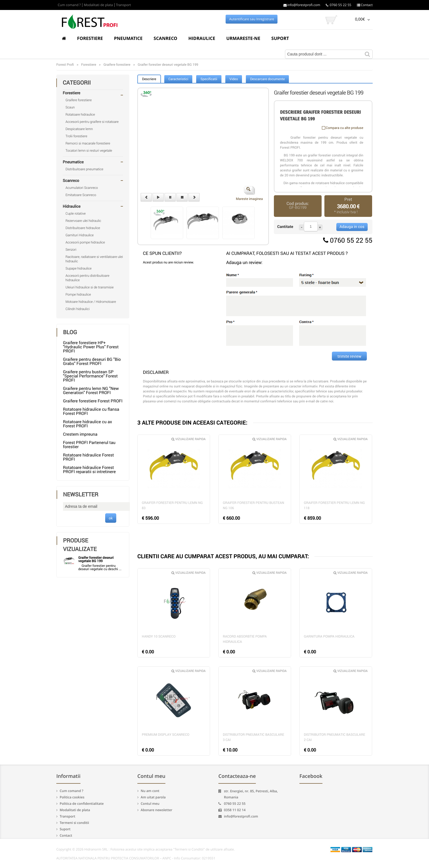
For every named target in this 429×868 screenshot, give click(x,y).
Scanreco (166, 38)
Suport (280, 38)
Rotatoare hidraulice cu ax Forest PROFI (87, 424)
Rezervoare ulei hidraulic (83, 221)
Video (234, 79)
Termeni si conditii (74, 823)
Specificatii (209, 79)
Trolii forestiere (76, 136)
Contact (365, 5)
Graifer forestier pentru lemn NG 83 (172, 505)
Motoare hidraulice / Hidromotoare (91, 302)
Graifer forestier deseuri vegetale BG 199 (96, 559)
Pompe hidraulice (78, 295)
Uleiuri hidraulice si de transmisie (89, 287)
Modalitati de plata (98, 5)
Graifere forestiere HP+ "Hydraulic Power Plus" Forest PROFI (91, 347)
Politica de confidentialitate (82, 804)
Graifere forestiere (79, 100)
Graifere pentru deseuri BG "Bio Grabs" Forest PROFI (92, 361)
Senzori (71, 250)
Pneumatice (128, 38)
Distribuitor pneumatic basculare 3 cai (253, 737)
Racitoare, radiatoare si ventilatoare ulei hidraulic (94, 259)
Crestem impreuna (80, 434)
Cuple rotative (76, 214)
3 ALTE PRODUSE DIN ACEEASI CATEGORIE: (192, 422)
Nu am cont (150, 791)
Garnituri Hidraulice (80, 235)
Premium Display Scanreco (166, 735)
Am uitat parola (153, 797)
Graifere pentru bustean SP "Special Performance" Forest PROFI (90, 376)
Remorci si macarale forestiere (88, 143)
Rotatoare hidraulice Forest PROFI (89, 457)
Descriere (149, 79)
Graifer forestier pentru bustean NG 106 (253, 505)
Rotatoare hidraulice (80, 115)
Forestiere (90, 38)
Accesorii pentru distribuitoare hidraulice (87, 278)
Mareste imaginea (249, 193)
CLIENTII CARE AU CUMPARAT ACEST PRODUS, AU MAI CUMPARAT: (223, 556)
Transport (123, 5)
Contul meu (150, 804)
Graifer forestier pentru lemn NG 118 (334, 505)
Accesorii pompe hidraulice (85, 242)
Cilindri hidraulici (78, 309)
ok (111, 518)
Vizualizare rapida (189, 439)
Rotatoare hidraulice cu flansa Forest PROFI (91, 411)
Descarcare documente (267, 79)
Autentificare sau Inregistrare (252, 19)
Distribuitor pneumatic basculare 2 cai (335, 737)
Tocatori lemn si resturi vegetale (89, 151)
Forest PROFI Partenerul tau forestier (89, 445)
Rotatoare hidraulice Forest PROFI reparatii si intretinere (89, 470)
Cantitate (285, 227)
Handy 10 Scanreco (159, 636)
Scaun (70, 107)
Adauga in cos (352, 227)
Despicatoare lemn (79, 129)
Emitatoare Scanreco (81, 195)
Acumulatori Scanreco (82, 188)
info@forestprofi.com (302, 5)
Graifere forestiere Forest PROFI (93, 401)
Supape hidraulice (79, 268)
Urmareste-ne (243, 38)
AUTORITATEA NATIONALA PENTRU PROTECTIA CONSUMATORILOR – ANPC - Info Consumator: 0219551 (136, 858)
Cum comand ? (69, 5)
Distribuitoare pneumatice (84, 169)
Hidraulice (202, 38)
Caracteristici (178, 79)
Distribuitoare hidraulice (83, 228)
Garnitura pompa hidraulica (329, 636)
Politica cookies (72, 797)
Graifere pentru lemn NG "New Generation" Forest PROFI (91, 391)
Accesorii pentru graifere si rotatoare (92, 122)
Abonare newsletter (157, 810)
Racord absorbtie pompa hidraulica (245, 639)
